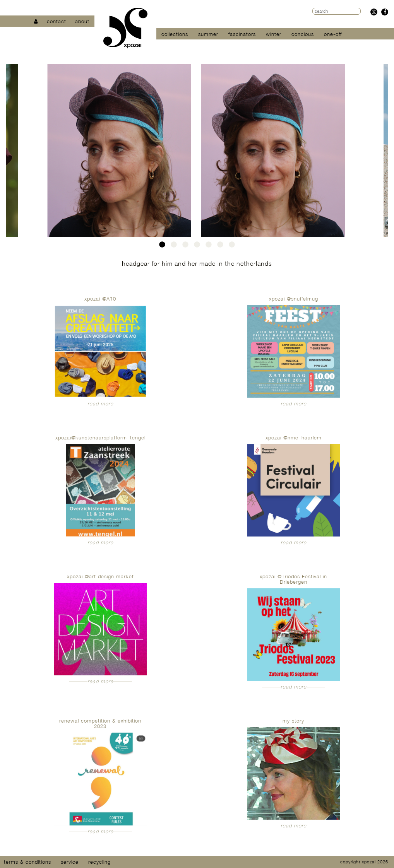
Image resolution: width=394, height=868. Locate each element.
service (70, 862)
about (82, 21)
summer (208, 34)
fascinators (242, 34)
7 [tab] (232, 247)
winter (274, 34)
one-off (333, 34)
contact (57, 21)
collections (175, 34)
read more (100, 403)
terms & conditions (27, 862)
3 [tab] (185, 247)
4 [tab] (197, 247)
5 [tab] (209, 247)
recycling (99, 862)
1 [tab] (162, 247)
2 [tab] (174, 247)
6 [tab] (220, 247)
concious (303, 34)
